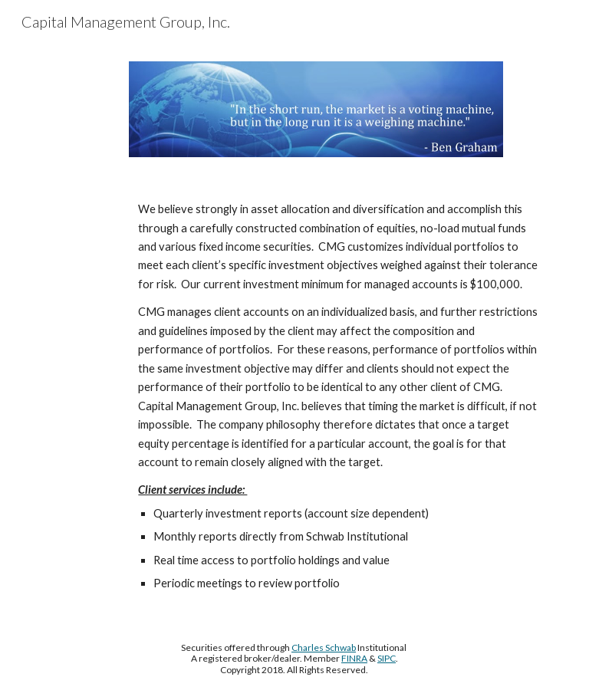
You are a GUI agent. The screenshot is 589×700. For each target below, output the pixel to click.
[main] (316, 397)
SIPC (387, 658)
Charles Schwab (324, 647)
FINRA (354, 658)
